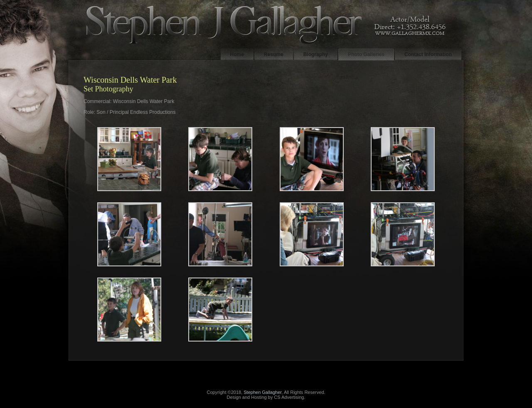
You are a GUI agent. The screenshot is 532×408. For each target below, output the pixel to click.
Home (237, 54)
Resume (274, 54)
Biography (316, 54)
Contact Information (428, 54)
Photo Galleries (366, 54)
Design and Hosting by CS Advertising (266, 397)
